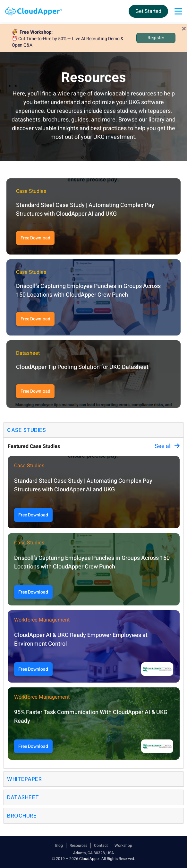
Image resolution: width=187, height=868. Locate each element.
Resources (78, 846)
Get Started (148, 11)
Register (156, 38)
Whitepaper (24, 779)
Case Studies (26, 430)
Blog (59, 846)
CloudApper (89, 859)
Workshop (123, 846)
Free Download (35, 238)
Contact (101, 846)
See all (167, 446)
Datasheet (23, 797)
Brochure (22, 816)
